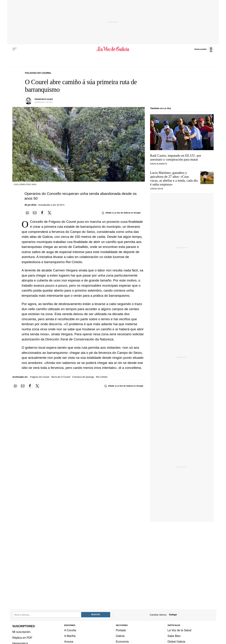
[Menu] (15, 49)
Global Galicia (176, 642)
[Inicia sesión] (204, 49)
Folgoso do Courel (40, 377)
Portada (121, 630)
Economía (122, 642)
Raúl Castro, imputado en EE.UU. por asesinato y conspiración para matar (176, 157)
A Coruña (70, 630)
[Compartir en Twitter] (50, 213)
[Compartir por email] (35, 213)
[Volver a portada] (113, 49)
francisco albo (44, 99)
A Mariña (70, 636)
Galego (173, 615)
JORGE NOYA (157, 189)
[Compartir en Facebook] (42, 213)
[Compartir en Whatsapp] (28, 213)
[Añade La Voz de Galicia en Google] (121, 213)
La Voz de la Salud (179, 630)
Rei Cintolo (102, 377)
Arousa (69, 642)
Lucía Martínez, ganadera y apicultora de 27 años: (174, 179)
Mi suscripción (21, 632)
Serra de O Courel (61, 377)
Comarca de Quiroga (83, 377)
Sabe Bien (174, 636)
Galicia (120, 636)
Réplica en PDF (22, 637)
